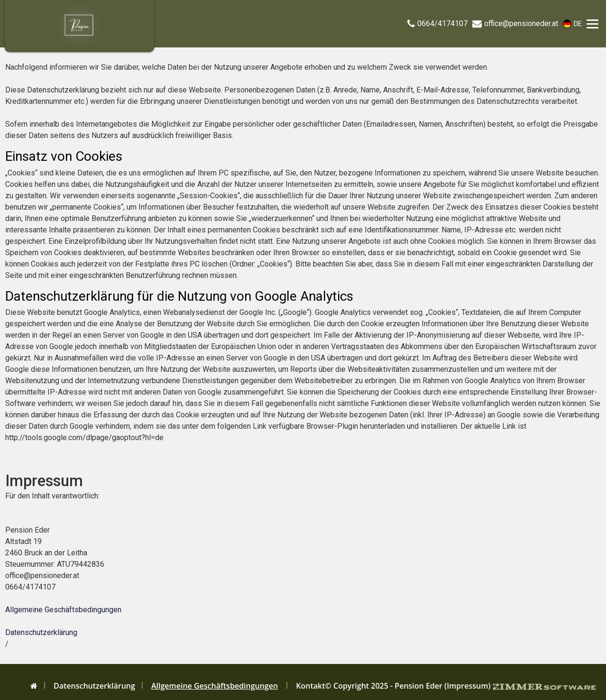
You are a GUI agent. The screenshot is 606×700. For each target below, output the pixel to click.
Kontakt (310, 686)
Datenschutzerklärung (41, 632)
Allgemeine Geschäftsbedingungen (63, 610)
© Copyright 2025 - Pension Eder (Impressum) (408, 686)
